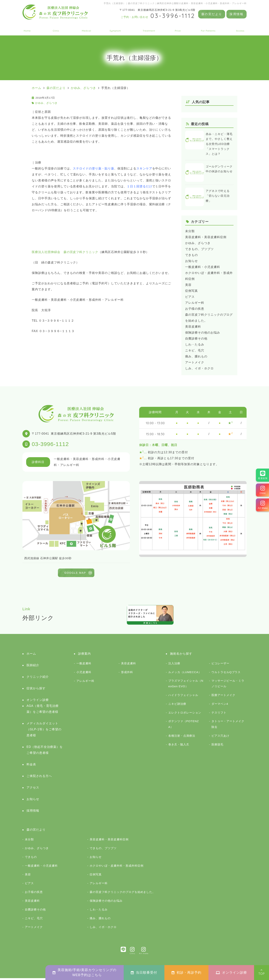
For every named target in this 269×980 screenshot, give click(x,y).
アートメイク (195, 362)
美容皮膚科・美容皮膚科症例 (206, 237)
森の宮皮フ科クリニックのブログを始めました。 (122, 894)
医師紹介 (33, 667)
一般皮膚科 (84, 665)
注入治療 (174, 665)
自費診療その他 (196, 339)
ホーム (27, 28)
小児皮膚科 (84, 674)
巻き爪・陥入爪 (179, 746)
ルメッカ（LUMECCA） (185, 674)
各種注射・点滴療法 (182, 738)
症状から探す (115, 28)
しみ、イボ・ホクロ (199, 368)
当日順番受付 (144, 973)
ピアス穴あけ (220, 738)
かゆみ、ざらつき (46, 103)
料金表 (178, 28)
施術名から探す (149, 28)
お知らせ (191, 261)
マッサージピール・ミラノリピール (228, 685)
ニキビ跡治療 (177, 706)
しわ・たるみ (195, 344)
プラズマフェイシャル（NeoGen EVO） (186, 685)
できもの (191, 255)
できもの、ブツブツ (199, 249)
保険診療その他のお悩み (203, 333)
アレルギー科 (195, 303)
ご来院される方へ (208, 28)
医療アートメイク (223, 697)
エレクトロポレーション (185, 714)
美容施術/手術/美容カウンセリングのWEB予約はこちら (84, 972)
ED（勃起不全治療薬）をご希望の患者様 (45, 752)
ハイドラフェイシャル (183, 697)
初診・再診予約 (186, 973)
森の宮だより (212, 14)
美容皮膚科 (193, 327)
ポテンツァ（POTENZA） (184, 726)
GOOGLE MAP (75, 574)
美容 (188, 285)
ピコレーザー (220, 665)
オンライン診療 (231, 973)
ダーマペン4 (220, 706)
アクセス (240, 28)
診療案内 (86, 28)
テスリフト (219, 714)
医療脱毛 (217, 746)
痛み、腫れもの (196, 356)
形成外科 (127, 674)
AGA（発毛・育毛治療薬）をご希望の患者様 (43, 711)
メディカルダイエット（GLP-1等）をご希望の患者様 (44, 731)
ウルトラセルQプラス (226, 674)
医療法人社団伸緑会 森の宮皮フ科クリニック (65, 252)
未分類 (190, 231)
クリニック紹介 (56, 28)
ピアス (190, 297)
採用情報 (236, 14)
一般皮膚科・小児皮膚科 (203, 267)
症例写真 (191, 291)
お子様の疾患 (195, 309)
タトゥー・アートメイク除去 (228, 726)
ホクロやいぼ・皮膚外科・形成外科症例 (116, 867)
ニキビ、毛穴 (195, 350)
